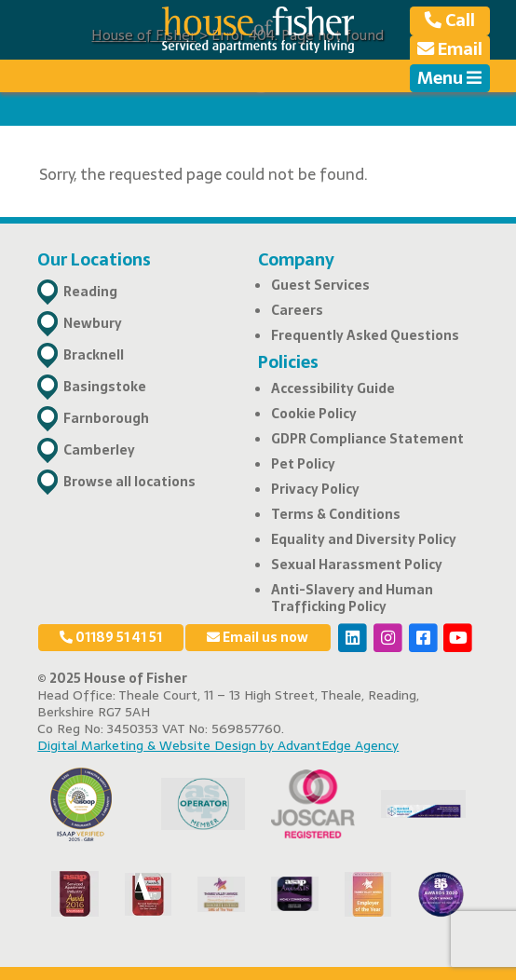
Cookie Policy (314, 414)
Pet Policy (303, 464)
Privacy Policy (315, 489)
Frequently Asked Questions (365, 335)
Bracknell (94, 355)
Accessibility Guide (333, 388)
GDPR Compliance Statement (367, 439)
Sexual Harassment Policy (357, 565)
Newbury (93, 323)
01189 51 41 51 (111, 637)
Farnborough (106, 418)
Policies (288, 362)
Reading (90, 292)
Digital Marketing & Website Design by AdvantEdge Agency (218, 745)
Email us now (258, 637)
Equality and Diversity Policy (364, 539)
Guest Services (320, 285)
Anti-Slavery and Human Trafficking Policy (352, 598)
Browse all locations (129, 482)
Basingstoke (105, 387)
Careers (297, 310)
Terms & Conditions (336, 514)
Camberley (99, 450)
